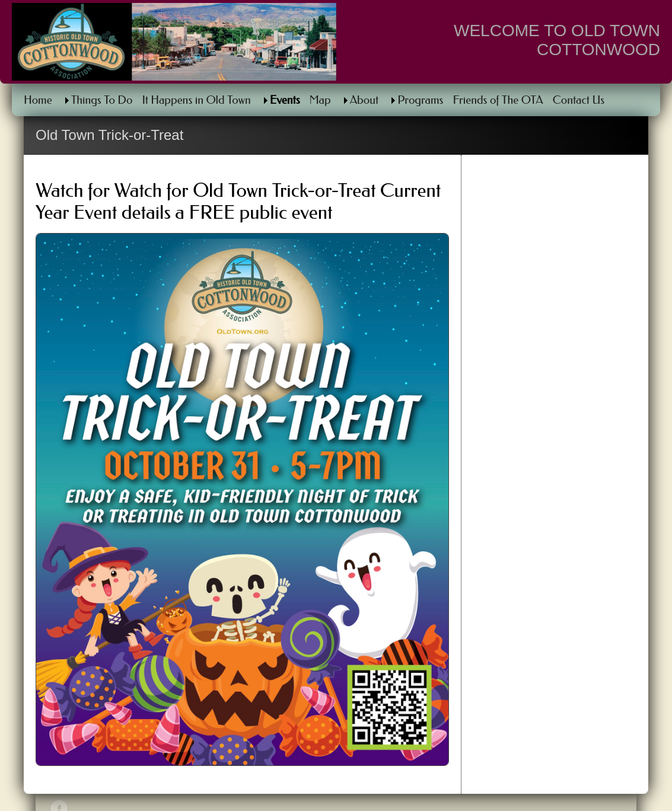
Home (38, 100)
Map (320, 100)
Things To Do (102, 100)
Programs (420, 100)
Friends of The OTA (498, 100)
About (364, 100)
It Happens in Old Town (196, 100)
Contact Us (579, 100)
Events (285, 100)
